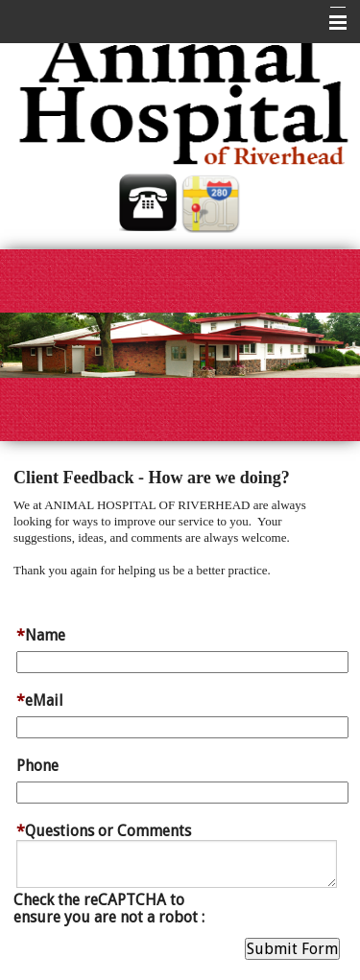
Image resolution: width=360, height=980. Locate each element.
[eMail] (182, 727)
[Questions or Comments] (176, 864)
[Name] (182, 662)
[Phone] (182, 793)
